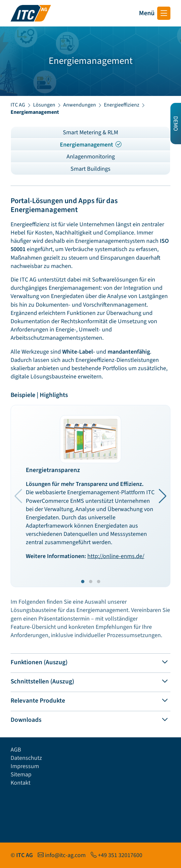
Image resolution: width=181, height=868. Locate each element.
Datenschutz (26, 758)
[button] (163, 496)
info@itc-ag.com (65, 855)
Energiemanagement (91, 145)
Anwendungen (80, 105)
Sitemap (21, 775)
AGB (16, 750)
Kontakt (21, 783)
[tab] (90, 661)
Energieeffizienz (122, 105)
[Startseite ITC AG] (31, 13)
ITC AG (18, 105)
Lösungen (44, 105)
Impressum (25, 766)
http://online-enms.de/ (116, 556)
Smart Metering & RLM (90, 132)
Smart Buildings (90, 169)
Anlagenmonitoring (91, 157)
